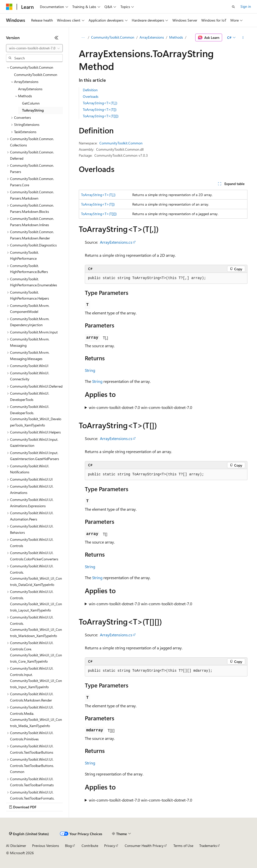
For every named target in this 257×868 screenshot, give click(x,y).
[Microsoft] (9, 7)
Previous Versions (46, 846)
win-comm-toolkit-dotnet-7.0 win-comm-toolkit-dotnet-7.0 (141, 407)
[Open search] (233, 7)
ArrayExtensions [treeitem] (30, 89)
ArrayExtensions (152, 37)
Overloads (91, 96)
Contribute (90, 846)
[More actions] (243, 38)
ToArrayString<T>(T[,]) (100, 103)
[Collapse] (56, 38)
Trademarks (208, 846)
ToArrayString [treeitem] (33, 110)
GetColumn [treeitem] (31, 103)
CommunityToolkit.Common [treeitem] (36, 75)
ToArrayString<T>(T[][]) (101, 116)
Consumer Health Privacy (144, 846)
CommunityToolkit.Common (113, 37)
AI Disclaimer (16, 846)
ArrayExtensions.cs (116, 242)
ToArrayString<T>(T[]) (100, 109)
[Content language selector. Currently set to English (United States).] (29, 834)
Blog (68, 846)
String (90, 370)
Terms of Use (183, 846)
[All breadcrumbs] (83, 38)
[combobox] (34, 48)
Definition (90, 90)
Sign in (246, 6)
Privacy (110, 846)
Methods (176, 37)
